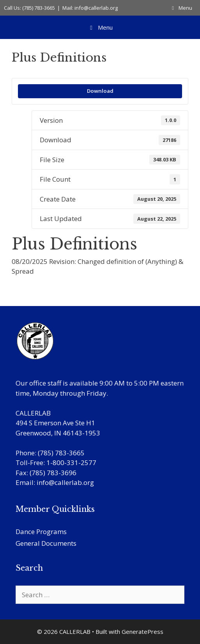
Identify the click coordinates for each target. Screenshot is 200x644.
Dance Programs (41, 532)
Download (100, 91)
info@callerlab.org (65, 482)
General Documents (46, 543)
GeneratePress (142, 632)
